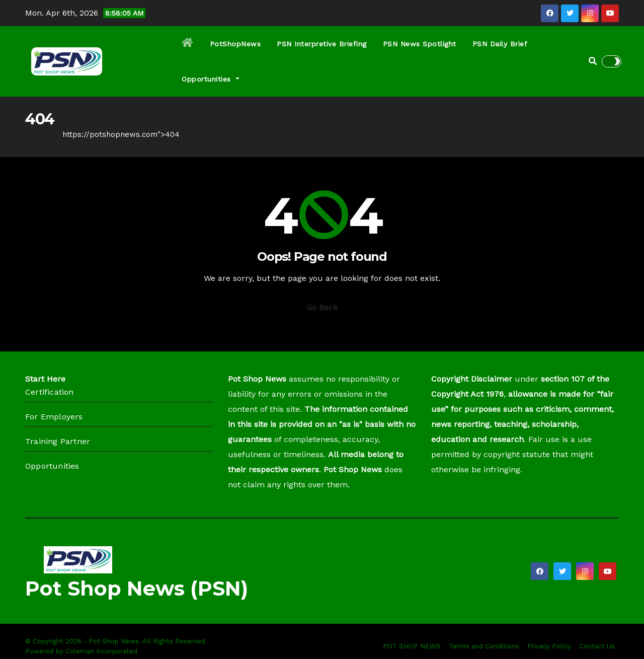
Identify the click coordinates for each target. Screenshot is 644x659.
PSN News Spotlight (420, 44)
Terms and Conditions (484, 646)
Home (36, 134)
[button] (593, 61)
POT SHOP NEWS (412, 646)
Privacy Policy (549, 646)
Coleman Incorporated (101, 651)
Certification (50, 392)
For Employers (54, 417)
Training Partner (58, 441)
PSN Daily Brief (500, 44)
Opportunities (211, 79)
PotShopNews (235, 44)
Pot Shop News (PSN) (137, 588)
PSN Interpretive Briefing (322, 44)
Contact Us (597, 646)
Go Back (322, 307)
